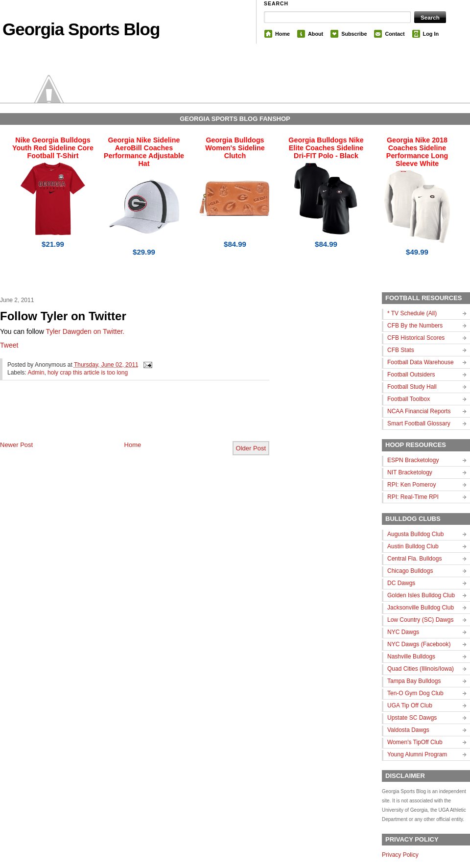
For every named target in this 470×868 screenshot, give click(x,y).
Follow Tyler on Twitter (63, 316)
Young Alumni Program (417, 754)
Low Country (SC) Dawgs (420, 620)
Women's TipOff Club (415, 742)
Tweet (9, 345)
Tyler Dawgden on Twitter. (85, 331)
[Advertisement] (115, 419)
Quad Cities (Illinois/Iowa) (421, 669)
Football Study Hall (412, 387)
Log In (431, 34)
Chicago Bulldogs (410, 571)
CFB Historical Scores (416, 338)
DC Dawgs (401, 583)
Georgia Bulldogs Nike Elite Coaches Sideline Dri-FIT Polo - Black (326, 148)
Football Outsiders (411, 375)
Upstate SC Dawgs (412, 718)
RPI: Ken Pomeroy (411, 485)
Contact (395, 34)
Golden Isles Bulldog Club (421, 595)
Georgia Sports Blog (81, 29)
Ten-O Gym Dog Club (415, 693)
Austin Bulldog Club (413, 546)
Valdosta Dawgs (408, 730)
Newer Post (16, 445)
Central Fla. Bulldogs (414, 559)
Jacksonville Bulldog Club (421, 608)
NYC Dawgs (403, 632)
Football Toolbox (409, 399)
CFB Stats (401, 350)
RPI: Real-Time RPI (413, 497)
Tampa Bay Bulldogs (414, 681)
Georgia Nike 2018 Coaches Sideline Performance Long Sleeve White (417, 152)
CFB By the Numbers (415, 326)
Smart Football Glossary (419, 423)
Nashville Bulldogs (411, 657)
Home (282, 34)
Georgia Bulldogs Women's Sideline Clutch (235, 148)
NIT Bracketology (410, 472)
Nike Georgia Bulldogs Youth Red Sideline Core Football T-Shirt (53, 148)
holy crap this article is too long (88, 373)
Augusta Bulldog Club (415, 534)
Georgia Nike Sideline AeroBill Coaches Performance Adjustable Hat (144, 152)
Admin (36, 373)
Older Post (251, 448)
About (316, 34)
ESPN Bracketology (413, 460)
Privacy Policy (400, 855)
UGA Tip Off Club (410, 705)
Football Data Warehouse (421, 362)
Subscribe (354, 34)
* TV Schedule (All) (412, 313)
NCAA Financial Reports (419, 411)
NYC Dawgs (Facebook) (419, 644)
